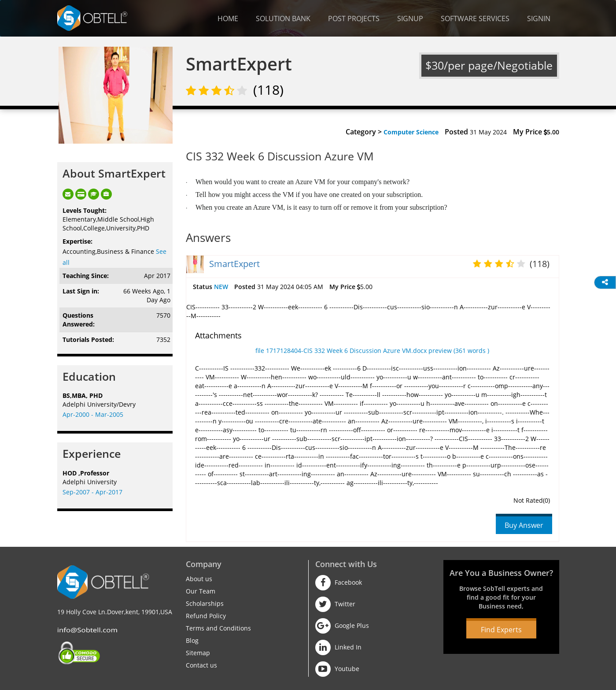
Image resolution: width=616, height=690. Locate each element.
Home (228, 19)
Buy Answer (524, 525)
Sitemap (198, 653)
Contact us (201, 665)
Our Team (201, 591)
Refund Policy (206, 616)
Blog (192, 640)
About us (199, 579)
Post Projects (354, 19)
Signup (410, 19)
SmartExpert (234, 264)
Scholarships (205, 603)
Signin (539, 19)
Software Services (475, 19)
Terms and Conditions (218, 628)
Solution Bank (283, 19)
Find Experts (501, 630)
